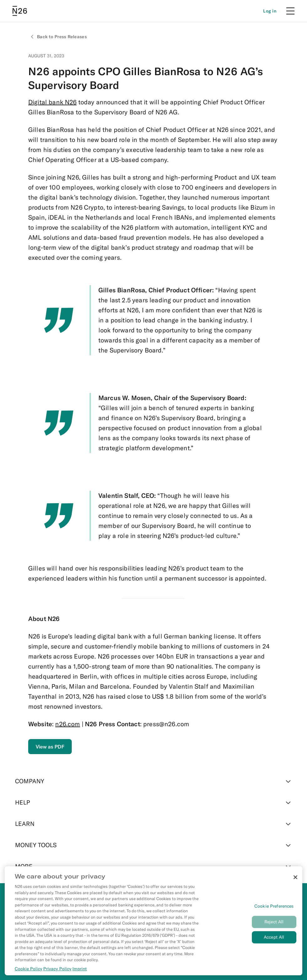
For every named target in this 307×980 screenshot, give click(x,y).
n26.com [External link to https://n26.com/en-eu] (68, 724)
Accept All (274, 937)
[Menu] (290, 11)
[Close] (295, 877)
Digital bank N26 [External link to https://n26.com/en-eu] (52, 102)
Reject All (274, 922)
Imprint (80, 969)
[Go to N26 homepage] (20, 11)
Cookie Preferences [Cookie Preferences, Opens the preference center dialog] (274, 906)
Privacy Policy (57, 969)
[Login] (270, 11)
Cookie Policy (29, 969)
